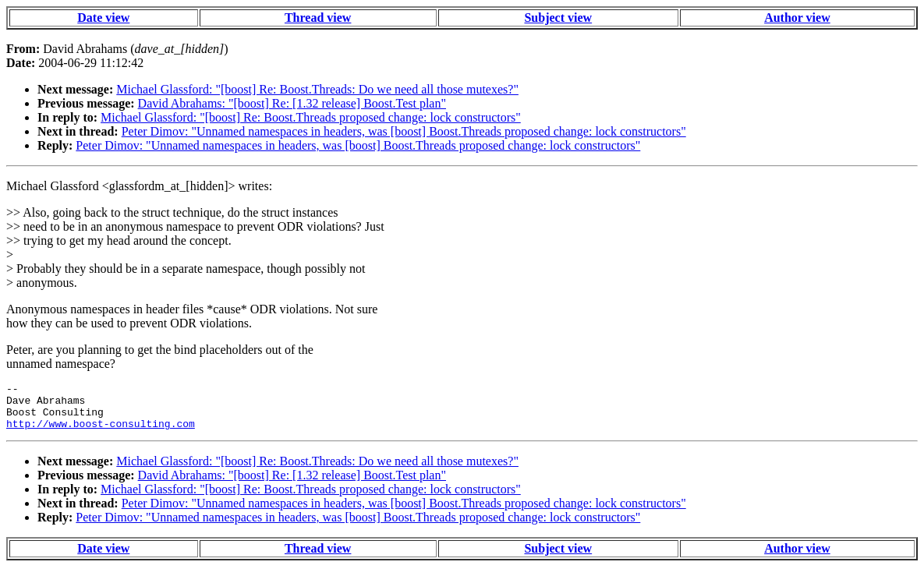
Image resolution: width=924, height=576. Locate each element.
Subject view (558, 18)
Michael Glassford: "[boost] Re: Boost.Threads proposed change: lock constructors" (311, 117)
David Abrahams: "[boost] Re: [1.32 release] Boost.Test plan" (292, 103)
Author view (797, 18)
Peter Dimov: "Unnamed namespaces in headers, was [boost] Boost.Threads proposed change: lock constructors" (404, 131)
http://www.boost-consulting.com (101, 433)
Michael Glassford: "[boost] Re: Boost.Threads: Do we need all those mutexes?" (317, 89)
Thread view (318, 18)
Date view (103, 18)
